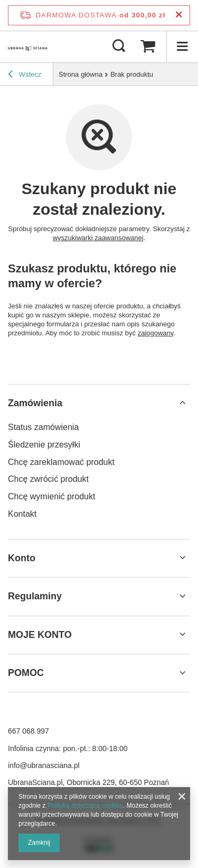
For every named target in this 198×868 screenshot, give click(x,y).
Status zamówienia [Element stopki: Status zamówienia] (43, 427)
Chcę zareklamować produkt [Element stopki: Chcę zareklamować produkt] (61, 462)
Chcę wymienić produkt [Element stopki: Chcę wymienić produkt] (51, 496)
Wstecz (25, 76)
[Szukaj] (119, 47)
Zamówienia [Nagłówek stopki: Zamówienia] (35, 403)
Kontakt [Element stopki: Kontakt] (22, 514)
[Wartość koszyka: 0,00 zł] (148, 47)
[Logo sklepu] (28, 47)
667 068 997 (29, 731)
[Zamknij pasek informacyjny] (179, 15)
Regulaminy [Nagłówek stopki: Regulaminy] (35, 596)
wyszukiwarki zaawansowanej (98, 238)
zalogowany (156, 333)
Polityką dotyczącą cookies (85, 806)
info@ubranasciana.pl (44, 765)
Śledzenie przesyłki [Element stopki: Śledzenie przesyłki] (44, 445)
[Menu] (182, 47)
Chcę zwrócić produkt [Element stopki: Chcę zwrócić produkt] (48, 479)
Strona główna (81, 74)
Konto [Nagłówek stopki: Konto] (22, 558)
